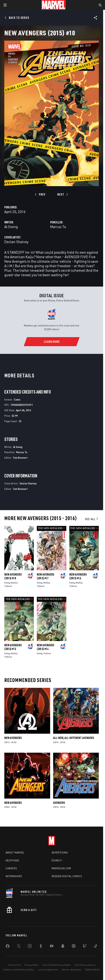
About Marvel (15, 853)
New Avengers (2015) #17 (45, 576)
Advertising (60, 853)
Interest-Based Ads (71, 970)
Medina (46, 583)
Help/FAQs (12, 860)
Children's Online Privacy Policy (19, 970)
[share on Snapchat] (63, 947)
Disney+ (57, 860)
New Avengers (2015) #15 (13, 647)
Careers (11, 868)
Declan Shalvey (16, 242)
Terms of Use (14, 965)
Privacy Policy (31, 965)
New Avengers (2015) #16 (78, 576)
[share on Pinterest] (74, 947)
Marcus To (58, 227)
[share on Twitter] (19, 947)
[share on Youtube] (52, 947)
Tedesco (8, 586)
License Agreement (48, 970)
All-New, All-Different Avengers (74, 738)
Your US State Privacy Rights (56, 965)
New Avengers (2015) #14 (45, 647)
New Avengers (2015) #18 (13, 576)
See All (92, 519)
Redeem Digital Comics (67, 876)
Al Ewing (11, 227)
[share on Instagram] (30, 947)
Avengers (59, 803)
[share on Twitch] (85, 947)
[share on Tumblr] (41, 947)
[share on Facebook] (8, 947)
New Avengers (13, 738)
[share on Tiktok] (96, 947)
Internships (14, 876)
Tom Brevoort (20, 458)
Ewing (7, 583)
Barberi (14, 583)
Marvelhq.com (61, 868)
